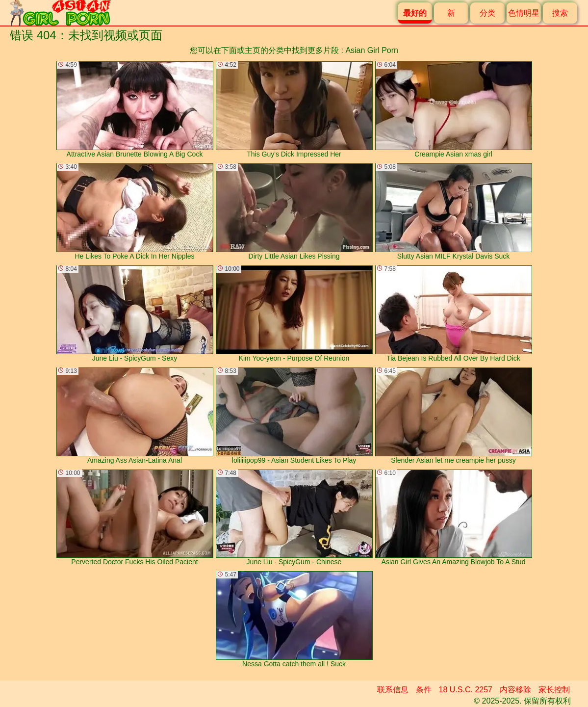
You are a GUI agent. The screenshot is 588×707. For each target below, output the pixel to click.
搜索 (560, 13)
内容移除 (515, 690)
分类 (487, 13)
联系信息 (393, 690)
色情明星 (524, 13)
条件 (424, 690)
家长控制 (554, 690)
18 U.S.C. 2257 (466, 690)
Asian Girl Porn (372, 50)
